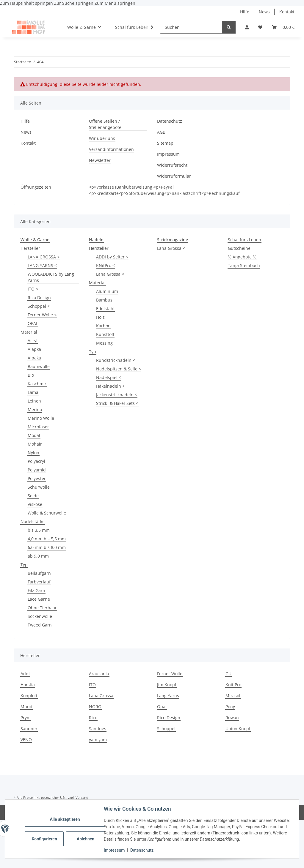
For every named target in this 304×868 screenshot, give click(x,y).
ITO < (33, 289)
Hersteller (30, 248)
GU (228, 674)
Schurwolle (39, 487)
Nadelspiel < (109, 377)
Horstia (28, 685)
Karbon (103, 326)
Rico (93, 718)
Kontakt (287, 12)
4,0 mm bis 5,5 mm (47, 539)
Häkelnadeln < (110, 386)
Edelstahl (105, 308)
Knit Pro (233, 685)
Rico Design (169, 718)
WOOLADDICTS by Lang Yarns (51, 277)
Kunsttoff (105, 334)
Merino (35, 409)
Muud (26, 707)
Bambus (104, 300)
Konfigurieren (45, 839)
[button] (247, 27)
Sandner (29, 729)
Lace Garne (39, 599)
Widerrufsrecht (172, 165)
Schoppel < (39, 306)
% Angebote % (242, 257)
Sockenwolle (40, 616)
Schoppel (166, 729)
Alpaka (34, 358)
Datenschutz (142, 850)
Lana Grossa (101, 696)
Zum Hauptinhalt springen (27, 3)
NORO (95, 707)
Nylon (33, 453)
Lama (33, 392)
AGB (161, 132)
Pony (230, 707)
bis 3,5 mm (39, 530)
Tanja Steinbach (244, 265)
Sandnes (98, 729)
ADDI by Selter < (112, 257)
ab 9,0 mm (38, 556)
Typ (24, 565)
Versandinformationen (111, 149)
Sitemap (165, 143)
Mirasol (233, 696)
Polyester (37, 478)
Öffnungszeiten (36, 187)
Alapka (34, 349)
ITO (92, 685)
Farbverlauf (39, 582)
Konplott (29, 696)
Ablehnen (86, 839)
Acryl (33, 341)
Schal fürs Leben (245, 240)
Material (29, 332)
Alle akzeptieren (65, 819)
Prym (26, 718)
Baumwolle (39, 366)
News (264, 12)
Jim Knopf (167, 685)
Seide (33, 496)
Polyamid (37, 470)
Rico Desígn (39, 298)
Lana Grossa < (110, 274)
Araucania (99, 674)
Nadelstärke (33, 521)
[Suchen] (191, 27)
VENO (26, 740)
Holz (100, 317)
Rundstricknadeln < (116, 360)
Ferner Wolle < (42, 315)
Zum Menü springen (115, 3)
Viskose (35, 504)
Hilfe (245, 12)
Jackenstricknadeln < (117, 395)
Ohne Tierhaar (42, 608)
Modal (34, 435)
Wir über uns (102, 138)
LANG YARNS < (42, 265)
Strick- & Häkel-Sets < (117, 403)
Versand (82, 797)
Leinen (34, 401)
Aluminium (107, 291)
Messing (104, 343)
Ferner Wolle (170, 674)
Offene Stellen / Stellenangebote (105, 124)
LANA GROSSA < (44, 257)
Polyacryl (36, 461)
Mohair (35, 444)
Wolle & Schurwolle (47, 513)
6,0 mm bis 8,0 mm (47, 547)
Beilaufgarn (39, 573)
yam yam (98, 740)
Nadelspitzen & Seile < (119, 369)
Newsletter (100, 160)
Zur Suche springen (74, 3)
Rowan (232, 718)
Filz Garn (36, 590)
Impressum (115, 850)
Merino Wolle (41, 418)
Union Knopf (238, 729)
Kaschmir (37, 384)
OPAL (33, 323)
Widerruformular (174, 176)
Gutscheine (239, 248)
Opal (162, 707)
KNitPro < (105, 265)
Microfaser (38, 427)
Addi (25, 674)
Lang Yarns (168, 696)
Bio (31, 375)
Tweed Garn (40, 625)
